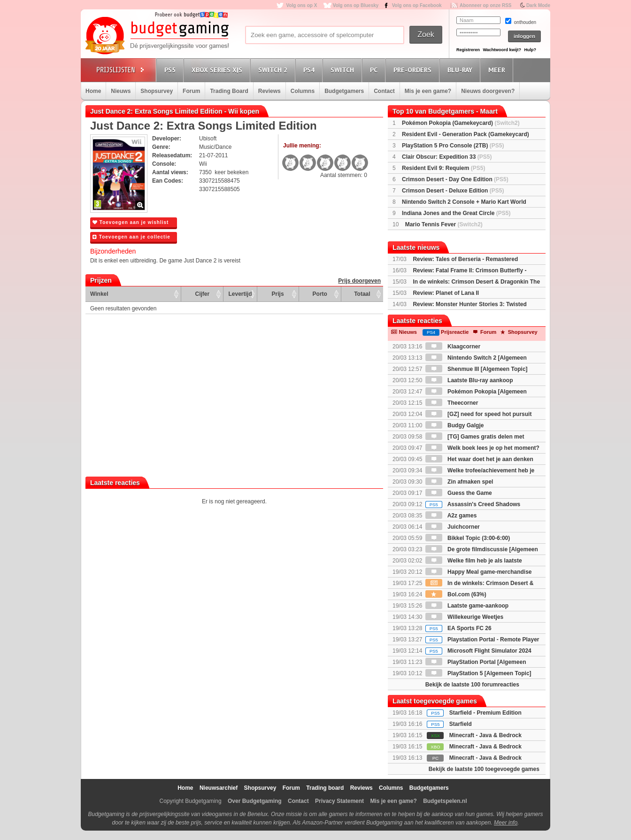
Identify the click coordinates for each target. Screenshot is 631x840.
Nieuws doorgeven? (488, 91)
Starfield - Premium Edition (485, 713)
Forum (191, 91)
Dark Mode (538, 5)
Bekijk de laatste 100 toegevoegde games (484, 769)
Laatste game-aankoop (467, 606)
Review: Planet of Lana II (446, 293)
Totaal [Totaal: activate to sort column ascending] (362, 294)
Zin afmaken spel (459, 482)
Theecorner (452, 403)
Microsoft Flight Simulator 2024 (478, 651)
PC (375, 70)
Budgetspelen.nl (445, 801)
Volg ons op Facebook (417, 5)
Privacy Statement (339, 801)
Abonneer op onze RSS (486, 5)
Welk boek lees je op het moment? (482, 448)
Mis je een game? (428, 91)
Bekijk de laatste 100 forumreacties (472, 685)
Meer (498, 70)
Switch (344, 70)
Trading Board (229, 91)
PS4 (310, 70)
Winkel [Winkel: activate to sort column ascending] (99, 294)
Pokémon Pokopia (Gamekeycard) (461, 123)
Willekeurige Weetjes (464, 617)
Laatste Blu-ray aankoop (469, 380)
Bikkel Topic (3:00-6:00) (468, 538)
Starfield (461, 724)
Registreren (468, 50)
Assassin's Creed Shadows (473, 504)
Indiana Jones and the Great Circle (456, 213)
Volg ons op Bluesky (356, 5)
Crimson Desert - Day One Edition (455, 179)
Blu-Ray (461, 70)
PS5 (171, 70)
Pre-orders (414, 70)
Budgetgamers (344, 91)
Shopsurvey (157, 91)
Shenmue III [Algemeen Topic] (477, 369)
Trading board (325, 788)
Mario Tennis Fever (444, 224)
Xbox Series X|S (218, 70)
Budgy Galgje (455, 425)
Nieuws (121, 91)
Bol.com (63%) (456, 594)
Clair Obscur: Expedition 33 (447, 157)
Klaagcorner (453, 347)
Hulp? (530, 50)
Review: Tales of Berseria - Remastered (465, 259)
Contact (384, 91)
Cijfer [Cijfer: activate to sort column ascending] (203, 294)
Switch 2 (274, 70)
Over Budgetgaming (255, 801)
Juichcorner (453, 527)
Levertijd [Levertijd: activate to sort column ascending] (240, 294)
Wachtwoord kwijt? (502, 50)
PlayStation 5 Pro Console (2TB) (453, 146)
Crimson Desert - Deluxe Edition (453, 191)
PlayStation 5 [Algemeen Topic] (478, 673)
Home (93, 91)
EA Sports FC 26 (458, 628)
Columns (303, 91)
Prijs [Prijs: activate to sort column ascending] (278, 294)
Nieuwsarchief (219, 788)
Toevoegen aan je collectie (131, 237)
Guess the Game (459, 493)
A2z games (451, 516)
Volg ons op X (301, 5)
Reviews (269, 91)
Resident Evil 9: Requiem (443, 168)
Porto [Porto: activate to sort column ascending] (320, 294)
